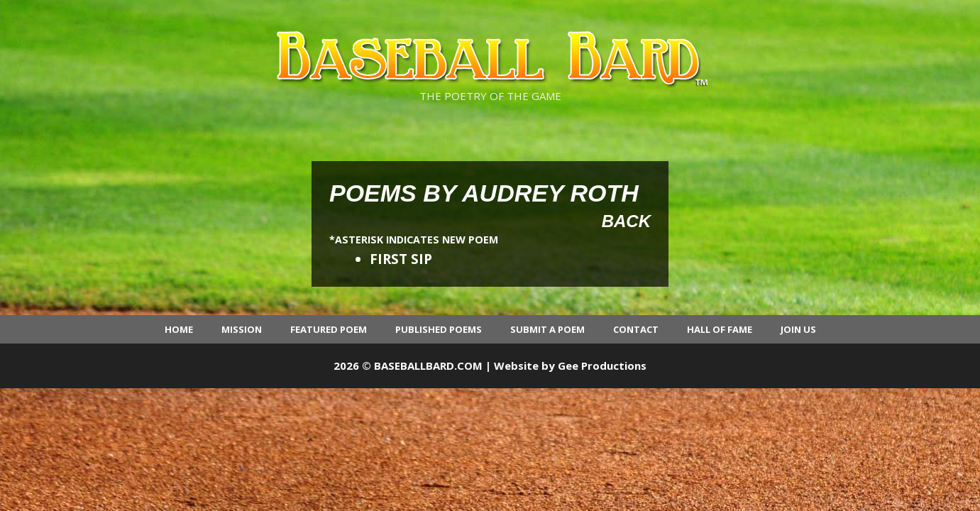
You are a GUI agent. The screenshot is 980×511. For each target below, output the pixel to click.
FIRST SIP (401, 259)
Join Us (798, 329)
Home (179, 329)
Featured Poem (329, 329)
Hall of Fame (720, 329)
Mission (242, 329)
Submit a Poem (547, 329)
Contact (636, 329)
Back (626, 221)
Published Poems (439, 329)
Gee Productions (602, 366)
